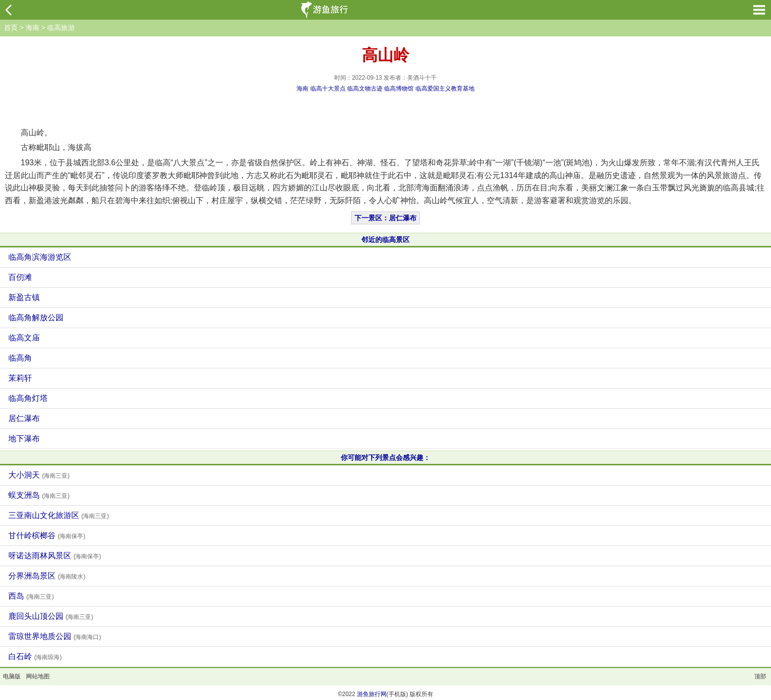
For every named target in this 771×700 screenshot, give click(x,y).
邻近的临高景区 (385, 240)
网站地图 (38, 676)
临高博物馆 (399, 89)
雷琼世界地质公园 (55, 636)
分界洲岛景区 (47, 576)
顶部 (760, 676)
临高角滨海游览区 (40, 257)
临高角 (20, 358)
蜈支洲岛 (39, 495)
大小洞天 (39, 475)
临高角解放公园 (36, 318)
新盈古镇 (24, 297)
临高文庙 (24, 338)
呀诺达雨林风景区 (55, 556)
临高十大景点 (328, 89)
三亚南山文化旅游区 (59, 515)
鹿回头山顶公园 (51, 616)
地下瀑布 (24, 439)
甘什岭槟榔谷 (47, 535)
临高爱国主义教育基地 (445, 89)
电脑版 (12, 676)
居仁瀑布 (24, 418)
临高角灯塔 (28, 398)
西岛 (31, 596)
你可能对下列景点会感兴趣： (385, 457)
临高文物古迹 (365, 89)
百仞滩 (20, 277)
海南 (32, 28)
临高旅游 (61, 28)
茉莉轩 (20, 378)
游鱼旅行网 (372, 694)
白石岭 (35, 656)
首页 (11, 28)
